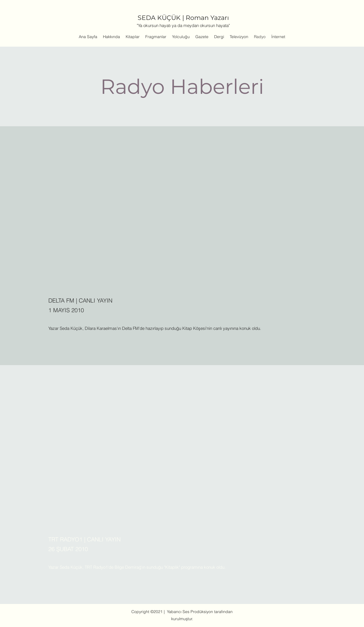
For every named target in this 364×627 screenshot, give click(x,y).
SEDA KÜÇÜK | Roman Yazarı (183, 18)
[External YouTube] (182, 217)
